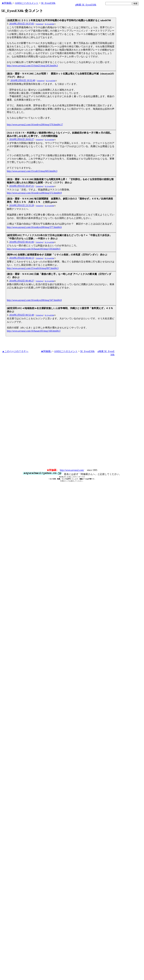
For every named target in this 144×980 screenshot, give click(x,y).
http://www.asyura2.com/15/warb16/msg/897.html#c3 (33, 268)
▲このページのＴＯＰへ (15, 351)
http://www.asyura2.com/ (72, 470)
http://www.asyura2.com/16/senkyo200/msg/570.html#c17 (35, 125)
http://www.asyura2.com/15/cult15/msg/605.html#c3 (32, 171)
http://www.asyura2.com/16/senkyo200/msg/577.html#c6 (34, 227)
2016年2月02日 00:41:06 (22, 242)
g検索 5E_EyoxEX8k (86, 5)
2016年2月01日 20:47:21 (22, 186)
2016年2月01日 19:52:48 (23, 80)
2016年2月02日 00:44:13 (22, 258)
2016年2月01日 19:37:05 (22, 24)
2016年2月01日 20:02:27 (22, 139)
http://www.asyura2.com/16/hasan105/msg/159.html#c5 (34, 249)
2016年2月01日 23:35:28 (22, 205)
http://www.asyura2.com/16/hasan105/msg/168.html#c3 (34, 331)
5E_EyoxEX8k (48, 3)
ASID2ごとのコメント (27, 3)
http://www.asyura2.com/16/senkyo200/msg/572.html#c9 (34, 193)
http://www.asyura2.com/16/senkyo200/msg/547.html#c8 (34, 300)
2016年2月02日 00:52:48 (22, 315)
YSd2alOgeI (39, 24)
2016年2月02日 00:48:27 (22, 281)
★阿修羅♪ (7, 3)
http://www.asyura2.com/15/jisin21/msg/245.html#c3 (32, 66)
